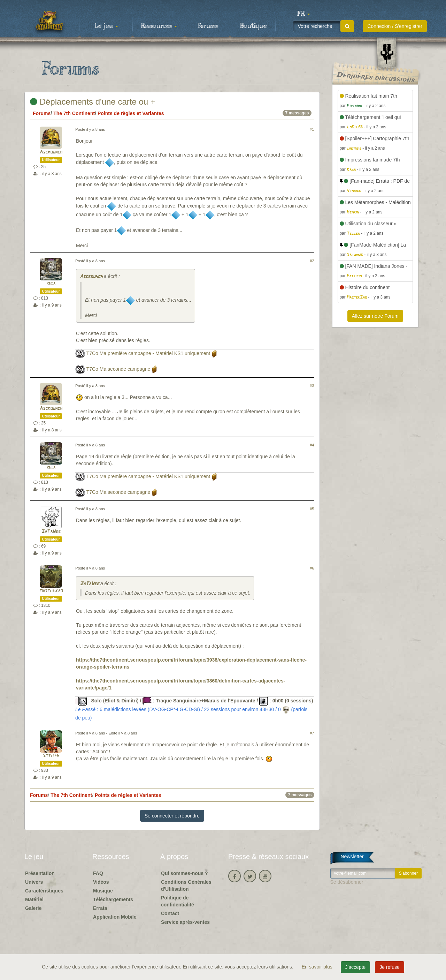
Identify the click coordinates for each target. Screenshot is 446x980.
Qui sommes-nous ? (184, 873)
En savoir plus (318, 967)
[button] (303, 14)
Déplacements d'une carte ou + (93, 102)
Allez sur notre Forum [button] (375, 316)
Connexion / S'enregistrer (395, 26)
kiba (51, 284)
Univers (34, 882)
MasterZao (51, 591)
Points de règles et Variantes (131, 113)
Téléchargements (113, 899)
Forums (208, 26)
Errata (100, 908)
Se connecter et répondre (172, 816)
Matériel (34, 899)
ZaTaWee (51, 532)
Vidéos (101, 882)
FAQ (98, 873)
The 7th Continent (74, 113)
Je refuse (390, 967)
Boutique (253, 26)
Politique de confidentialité (178, 901)
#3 (312, 386)
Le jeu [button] (106, 26)
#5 (312, 509)
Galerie (33, 908)
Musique (103, 891)
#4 (312, 445)
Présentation (40, 873)
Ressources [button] (159, 26)
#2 (312, 261)
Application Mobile (115, 917)
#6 (312, 568)
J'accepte (356, 967)
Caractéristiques (44, 891)
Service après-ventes (185, 922)
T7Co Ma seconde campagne (118, 369)
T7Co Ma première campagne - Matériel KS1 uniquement (148, 353)
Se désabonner (347, 882)
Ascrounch (51, 152)
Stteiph (51, 756)
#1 (312, 129)
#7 (312, 733)
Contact (170, 913)
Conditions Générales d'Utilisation (186, 885)
